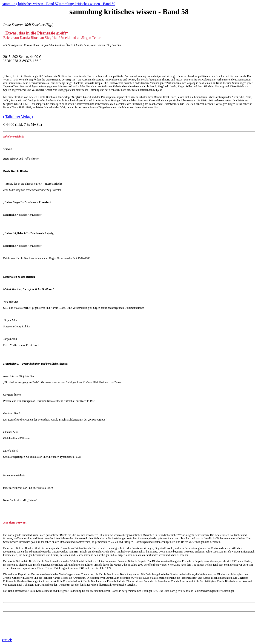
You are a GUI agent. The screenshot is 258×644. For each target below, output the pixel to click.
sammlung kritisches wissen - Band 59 (87, 4)
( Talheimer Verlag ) (18, 117)
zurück (7, 640)
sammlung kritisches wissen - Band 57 (30, 4)
